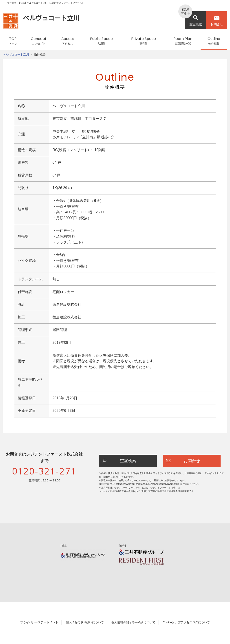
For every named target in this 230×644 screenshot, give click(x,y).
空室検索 (196, 21)
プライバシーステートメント (39, 622)
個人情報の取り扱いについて (85, 622)
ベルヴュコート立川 (16, 54)
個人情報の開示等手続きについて (133, 622)
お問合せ (217, 21)
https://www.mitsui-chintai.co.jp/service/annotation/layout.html (147, 484)
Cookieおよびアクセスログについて (186, 622)
